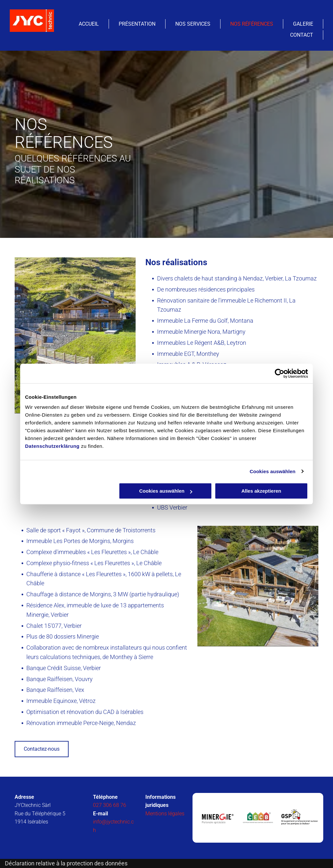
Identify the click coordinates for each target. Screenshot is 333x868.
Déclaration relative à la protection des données (66, 863)
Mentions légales (165, 814)
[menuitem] (89, 24)
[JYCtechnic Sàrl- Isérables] (217, 818)
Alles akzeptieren (261, 491)
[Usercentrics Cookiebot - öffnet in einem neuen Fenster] (280, 373)
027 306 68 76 (110, 805)
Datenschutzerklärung (52, 446)
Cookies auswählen (273, 471)
